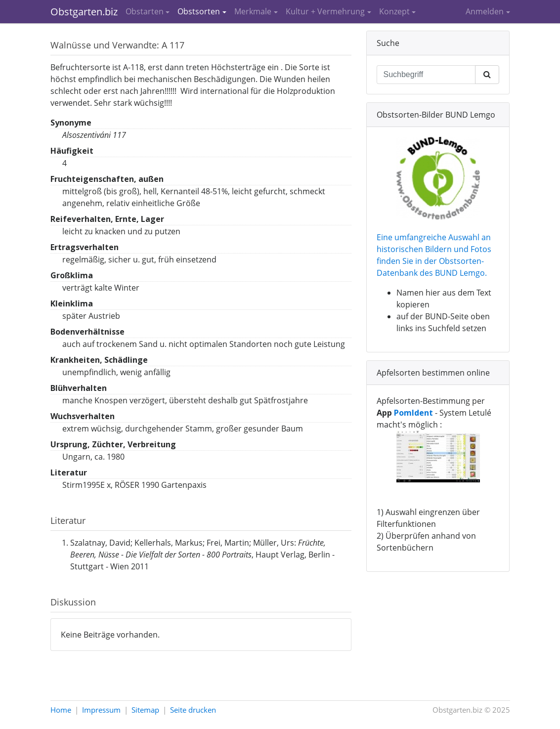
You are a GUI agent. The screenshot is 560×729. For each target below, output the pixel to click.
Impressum (101, 710)
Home (61, 710)
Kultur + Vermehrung (325, 11)
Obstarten (145, 11)
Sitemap (145, 710)
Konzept (394, 11)
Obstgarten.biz (84, 12)
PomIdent (413, 413)
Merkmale (253, 11)
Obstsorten (199, 11)
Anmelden (485, 11)
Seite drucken (193, 710)
